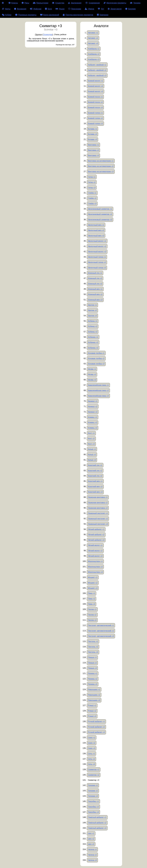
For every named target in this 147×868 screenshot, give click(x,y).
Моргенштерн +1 (95, 561)
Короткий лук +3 (95, 476)
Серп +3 (92, 748)
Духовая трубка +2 (96, 358)
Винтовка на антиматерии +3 (101, 172)
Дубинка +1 (93, 337)
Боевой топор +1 (95, 113)
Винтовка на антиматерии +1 (101, 161)
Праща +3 (92, 668)
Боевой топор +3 (95, 123)
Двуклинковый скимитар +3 (100, 220)
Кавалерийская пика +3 (98, 396)
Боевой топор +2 (95, 118)
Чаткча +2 (92, 855)
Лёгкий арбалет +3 (96, 540)
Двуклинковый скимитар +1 (100, 209)
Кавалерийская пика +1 (98, 385)
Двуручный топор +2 (97, 262)
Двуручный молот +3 (97, 252)
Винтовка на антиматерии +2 (101, 166)
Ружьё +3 (92, 716)
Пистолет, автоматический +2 (101, 631)
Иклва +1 (92, 369)
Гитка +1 (92, 177)
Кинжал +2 (93, 406)
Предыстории (41, 3)
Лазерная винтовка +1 (98, 497)
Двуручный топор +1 (97, 257)
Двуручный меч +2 (96, 230)
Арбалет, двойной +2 (97, 70)
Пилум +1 (92, 609)
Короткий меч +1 (95, 481)
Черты (6, 9)
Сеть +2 (91, 759)
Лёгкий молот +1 (95, 545)
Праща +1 (92, 657)
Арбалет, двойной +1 (97, 65)
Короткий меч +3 (95, 492)
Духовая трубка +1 (96, 353)
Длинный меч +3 (95, 300)
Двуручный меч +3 (96, 236)
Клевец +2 (93, 422)
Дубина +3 (93, 332)
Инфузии (36, 9)
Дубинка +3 (93, 348)
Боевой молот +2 (96, 86)
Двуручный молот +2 (97, 246)
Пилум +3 (92, 620)
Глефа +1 (92, 193)
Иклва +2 (92, 374)
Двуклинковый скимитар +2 (100, 214)
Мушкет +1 (93, 577)
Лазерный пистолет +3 (98, 524)
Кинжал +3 (93, 412)
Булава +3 (92, 139)
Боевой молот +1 (96, 81)
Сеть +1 (91, 754)
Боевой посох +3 (95, 107)
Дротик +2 (92, 310)
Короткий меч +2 (95, 486)
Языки (60, 9)
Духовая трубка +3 (96, 364)
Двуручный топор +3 (97, 268)
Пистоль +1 (93, 641)
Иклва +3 (92, 380)
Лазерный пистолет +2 (98, 519)
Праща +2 (92, 663)
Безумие (131, 9)
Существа (58, 3)
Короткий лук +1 (95, 465)
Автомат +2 (93, 38)
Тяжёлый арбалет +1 (97, 817)
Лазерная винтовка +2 (98, 503)
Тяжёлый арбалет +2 (97, 823)
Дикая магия (115, 9)
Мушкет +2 (93, 583)
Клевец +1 (93, 417)
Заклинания (75, 3)
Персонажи (75, 9)
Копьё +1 (92, 449)
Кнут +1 (91, 433)
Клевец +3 (93, 428)
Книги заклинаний (50, 15)
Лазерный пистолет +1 (98, 513)
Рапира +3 (93, 684)
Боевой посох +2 (95, 102)
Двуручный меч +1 (96, 225)
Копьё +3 (92, 460)
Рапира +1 (93, 673)
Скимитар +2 (94, 775)
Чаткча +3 (92, 860)
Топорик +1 (93, 785)
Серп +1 (92, 738)
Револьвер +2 (94, 695)
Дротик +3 (92, 316)
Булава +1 (92, 129)
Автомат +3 (93, 43)
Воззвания (20, 9)
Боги (48, 9)
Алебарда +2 (94, 54)
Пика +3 (91, 604)
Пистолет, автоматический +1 (101, 625)
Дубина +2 (93, 326)
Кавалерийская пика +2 (98, 390)
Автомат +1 (93, 33)
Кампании (103, 15)
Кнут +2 (91, 438)
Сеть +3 (91, 764)
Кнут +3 (91, 444)
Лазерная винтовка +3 (98, 508)
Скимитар (48, 35)
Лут (101, 9)
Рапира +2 (93, 679)
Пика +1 (91, 593)
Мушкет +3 (93, 588)
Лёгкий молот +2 (95, 551)
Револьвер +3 (94, 700)
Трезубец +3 (93, 812)
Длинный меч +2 (95, 294)
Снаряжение (92, 3)
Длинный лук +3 (95, 284)
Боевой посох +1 (95, 97)
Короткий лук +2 (95, 471)
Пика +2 (91, 599)
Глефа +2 (92, 198)
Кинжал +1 (93, 401)
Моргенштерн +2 (95, 567)
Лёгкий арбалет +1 (96, 529)
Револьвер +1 (94, 689)
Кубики (7, 15)
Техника (135, 3)
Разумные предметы (26, 15)
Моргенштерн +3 (95, 572)
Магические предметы (115, 3)
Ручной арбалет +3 (96, 732)
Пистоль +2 (93, 647)
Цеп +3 (91, 844)
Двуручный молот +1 (97, 241)
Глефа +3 (92, 204)
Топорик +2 (93, 791)
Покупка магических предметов (78, 15)
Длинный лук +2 (95, 278)
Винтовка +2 (93, 150)
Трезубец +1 (93, 801)
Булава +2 (92, 134)
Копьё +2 (92, 455)
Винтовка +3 (93, 155)
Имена (89, 9)
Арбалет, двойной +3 (97, 75)
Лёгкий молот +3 (95, 556)
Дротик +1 (92, 305)
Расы (25, 3)
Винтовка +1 (93, 145)
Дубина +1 (93, 321)
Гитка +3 (92, 188)
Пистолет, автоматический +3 (101, 636)
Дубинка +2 (93, 342)
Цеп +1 (91, 833)
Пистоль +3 (93, 652)
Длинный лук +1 (95, 273)
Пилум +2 (92, 615)
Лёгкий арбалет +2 (96, 535)
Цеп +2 (91, 839)
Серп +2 (92, 743)
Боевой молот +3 (96, 91)
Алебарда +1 (94, 49)
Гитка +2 (92, 182)
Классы (13, 3)
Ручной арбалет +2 (96, 727)
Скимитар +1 (94, 769)
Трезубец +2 (93, 807)
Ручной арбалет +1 (96, 721)
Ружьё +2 (92, 711)
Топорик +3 (93, 796)
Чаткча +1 (92, 849)
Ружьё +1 (92, 705)
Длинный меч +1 (95, 289)
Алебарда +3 (94, 59)
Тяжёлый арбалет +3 (97, 828)
